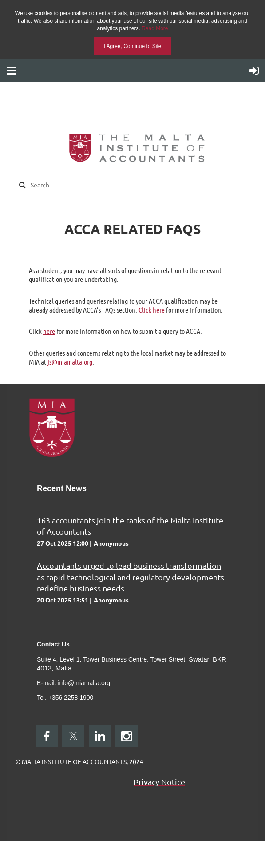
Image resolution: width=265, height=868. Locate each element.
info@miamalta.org (84, 683)
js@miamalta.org (69, 362)
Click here (152, 310)
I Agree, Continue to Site (132, 46)
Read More (155, 28)
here (49, 331)
